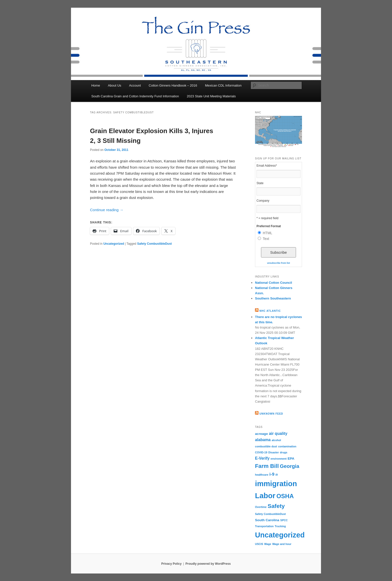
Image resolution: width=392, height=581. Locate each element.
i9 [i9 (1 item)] (277, 475)
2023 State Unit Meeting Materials (211, 96)
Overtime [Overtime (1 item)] (261, 507)
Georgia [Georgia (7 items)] (289, 466)
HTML (267, 233)
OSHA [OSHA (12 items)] (285, 496)
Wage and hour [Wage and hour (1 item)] (282, 544)
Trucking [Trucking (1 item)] (280, 526)
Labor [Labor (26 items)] (265, 496)
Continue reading (107, 210)
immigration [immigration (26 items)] (276, 484)
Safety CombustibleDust (154, 244)
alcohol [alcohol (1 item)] (276, 440)
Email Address (267, 166)
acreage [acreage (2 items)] (261, 434)
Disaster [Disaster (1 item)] (273, 452)
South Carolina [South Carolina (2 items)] (267, 520)
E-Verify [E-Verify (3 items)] (262, 458)
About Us (114, 85)
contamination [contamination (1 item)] (287, 446)
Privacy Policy (171, 564)
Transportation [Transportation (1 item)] (264, 526)
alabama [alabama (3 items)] (263, 440)
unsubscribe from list (278, 263)
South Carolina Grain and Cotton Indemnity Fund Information (135, 96)
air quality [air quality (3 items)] (278, 433)
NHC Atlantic (270, 311)
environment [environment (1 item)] (278, 459)
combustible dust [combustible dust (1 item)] (266, 446)
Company (263, 201)
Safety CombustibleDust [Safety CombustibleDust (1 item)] (270, 514)
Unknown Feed (271, 414)
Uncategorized (114, 244)
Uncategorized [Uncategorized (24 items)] (280, 535)
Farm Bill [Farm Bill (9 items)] (267, 466)
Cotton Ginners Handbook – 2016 (173, 85)
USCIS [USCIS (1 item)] (259, 544)
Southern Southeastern (273, 298)
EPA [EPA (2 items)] (291, 459)
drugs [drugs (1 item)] (284, 452)
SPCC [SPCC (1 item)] (284, 520)
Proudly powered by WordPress (208, 564)
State (260, 183)
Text (266, 239)
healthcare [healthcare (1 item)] (262, 475)
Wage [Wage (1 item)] (268, 544)
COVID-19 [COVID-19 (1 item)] (261, 452)
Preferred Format (269, 226)
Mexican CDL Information (223, 85)
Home (96, 85)
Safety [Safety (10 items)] (276, 506)
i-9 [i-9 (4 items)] (272, 474)
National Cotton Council (273, 283)
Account (135, 85)
